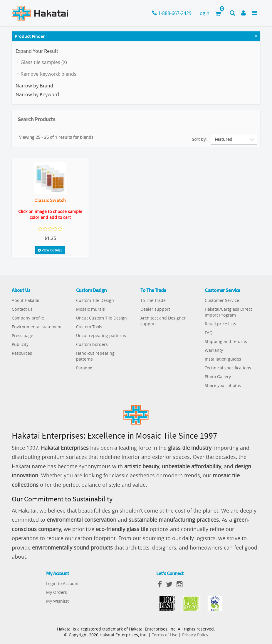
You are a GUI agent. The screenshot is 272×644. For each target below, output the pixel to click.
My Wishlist (57, 601)
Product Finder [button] (30, 36)
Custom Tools (89, 327)
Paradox (84, 368)
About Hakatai (26, 300)
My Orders (57, 592)
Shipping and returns (226, 341)
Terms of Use (165, 635)
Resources (22, 353)
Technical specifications (228, 368)
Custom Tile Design (95, 300)
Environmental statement (37, 327)
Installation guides (223, 359)
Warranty (214, 350)
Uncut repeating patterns (101, 335)
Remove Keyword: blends (48, 74)
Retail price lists (220, 324)
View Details (50, 250)
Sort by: (199, 139)
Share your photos (223, 385)
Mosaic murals (90, 309)
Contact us (22, 309)
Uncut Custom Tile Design (101, 318)
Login (203, 13)
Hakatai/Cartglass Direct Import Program (228, 312)
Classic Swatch (50, 200)
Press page (22, 335)
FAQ (209, 333)
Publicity (20, 344)
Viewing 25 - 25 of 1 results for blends (56, 137)
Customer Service (222, 300)
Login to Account (62, 583)
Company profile (28, 318)
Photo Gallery (218, 377)
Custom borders (92, 344)
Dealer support (155, 309)
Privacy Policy (195, 635)
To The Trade (153, 300)
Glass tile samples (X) (44, 62)
